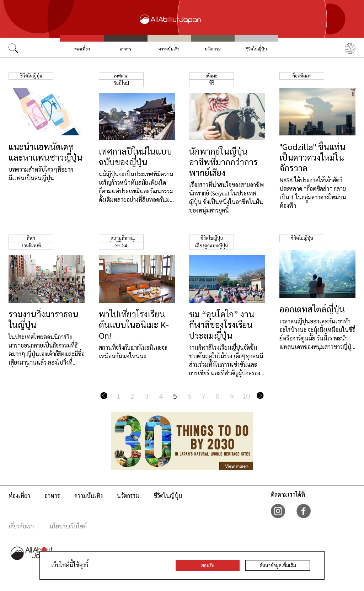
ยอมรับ (208, 565)
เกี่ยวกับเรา (21, 526)
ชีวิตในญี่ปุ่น (256, 49)
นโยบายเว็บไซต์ (68, 526)
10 (246, 396)
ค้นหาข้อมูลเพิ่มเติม (278, 565)
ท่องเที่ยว (82, 49)
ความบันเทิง (169, 49)
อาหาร (125, 49)
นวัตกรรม (213, 49)
